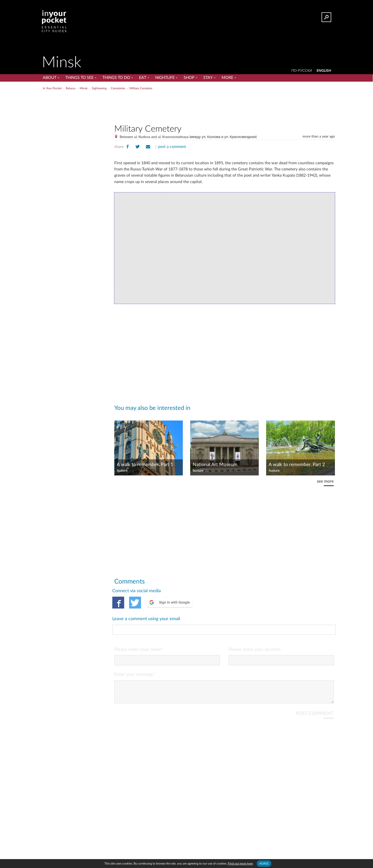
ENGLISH (324, 71)
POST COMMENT (315, 693)
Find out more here (240, 864)
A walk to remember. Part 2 (297, 465)
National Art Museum (215, 465)
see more (325, 481)
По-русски (302, 71)
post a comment (172, 147)
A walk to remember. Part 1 (145, 465)
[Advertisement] (225, 106)
